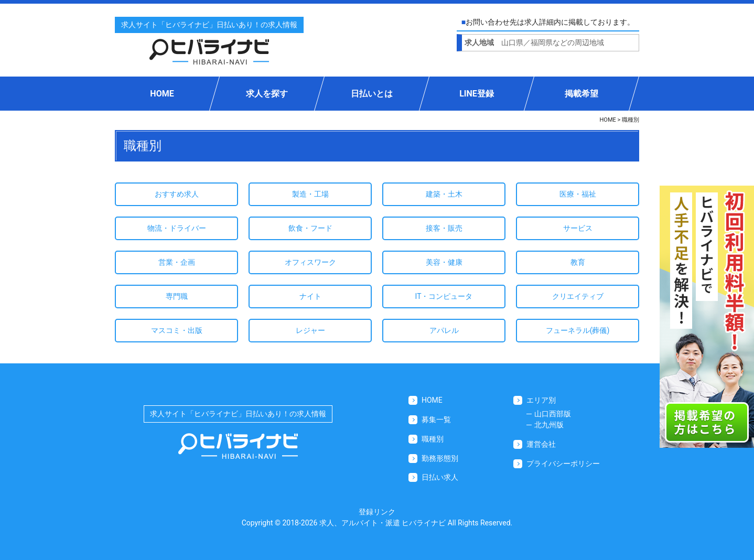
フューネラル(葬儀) (578, 330)
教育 (578, 262)
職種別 (433, 439)
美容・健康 (444, 262)
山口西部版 (553, 414)
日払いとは (372, 94)
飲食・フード (310, 228)
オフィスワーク (310, 262)
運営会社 (541, 444)
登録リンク (377, 512)
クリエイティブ (578, 296)
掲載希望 (581, 94)
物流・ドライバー (177, 228)
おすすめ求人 (177, 194)
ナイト (310, 296)
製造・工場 (310, 194)
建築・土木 (444, 194)
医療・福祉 (578, 194)
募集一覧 (436, 419)
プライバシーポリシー (563, 464)
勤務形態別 (440, 458)
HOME (162, 94)
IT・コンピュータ (444, 296)
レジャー (310, 330)
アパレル (444, 330)
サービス (578, 228)
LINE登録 (477, 94)
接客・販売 (444, 228)
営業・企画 (177, 262)
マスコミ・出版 (177, 330)
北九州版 (549, 425)
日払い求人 (440, 477)
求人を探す (267, 94)
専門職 (177, 296)
